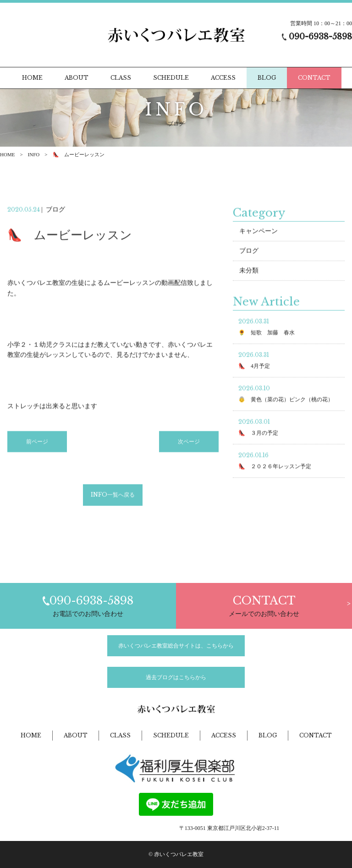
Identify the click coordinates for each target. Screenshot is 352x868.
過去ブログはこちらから (176, 677)
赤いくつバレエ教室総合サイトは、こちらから (176, 646)
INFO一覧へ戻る (113, 496)
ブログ (249, 252)
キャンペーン (258, 233)
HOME (7, 154)
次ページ (189, 443)
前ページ (37, 443)
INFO (34, 154)
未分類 (249, 272)
